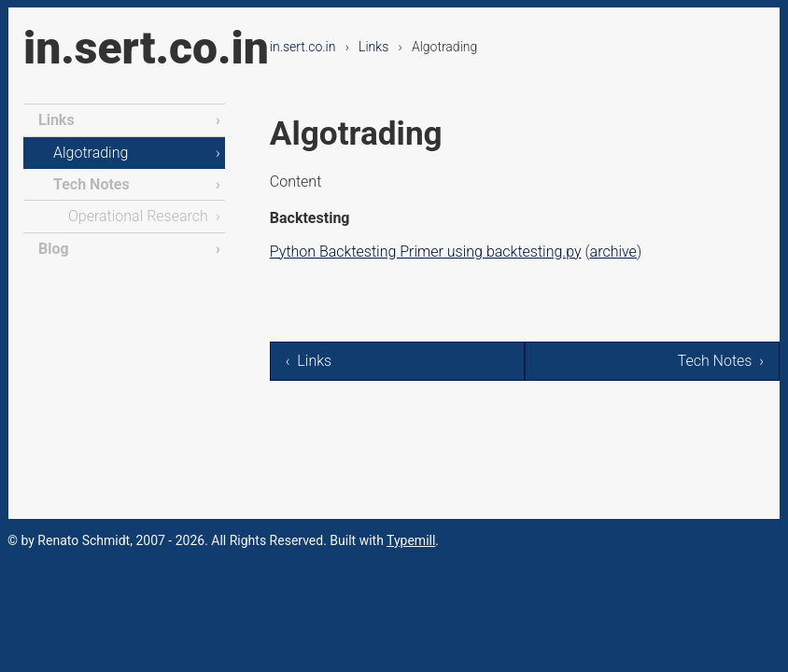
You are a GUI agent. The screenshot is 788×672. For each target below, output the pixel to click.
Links (373, 47)
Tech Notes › (721, 361)
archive (613, 252)
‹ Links (309, 361)
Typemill (411, 540)
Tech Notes (91, 184)
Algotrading (91, 153)
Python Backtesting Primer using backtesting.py (426, 252)
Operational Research (138, 216)
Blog (54, 249)
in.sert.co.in (146, 48)
